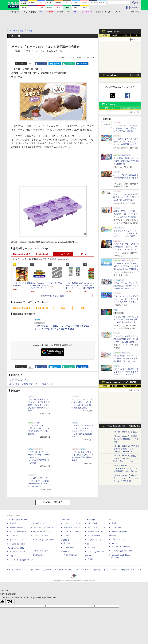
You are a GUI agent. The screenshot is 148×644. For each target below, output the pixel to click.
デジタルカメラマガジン (19, 552)
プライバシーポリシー (83, 570)
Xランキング (112, 104)
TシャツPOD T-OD (71, 532)
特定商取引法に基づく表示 (131, 570)
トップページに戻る (53, 502)
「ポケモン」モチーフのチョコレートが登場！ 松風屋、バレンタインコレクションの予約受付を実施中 (39, 405)
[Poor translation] (10, 602)
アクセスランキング (115, 32)
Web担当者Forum (16, 527)
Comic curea (117, 527)
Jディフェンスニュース (96, 527)
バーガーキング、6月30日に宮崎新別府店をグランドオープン (126, 178)
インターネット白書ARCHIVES (22, 560)
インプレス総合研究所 (18, 532)
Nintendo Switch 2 (22, 254)
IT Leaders (14, 536)
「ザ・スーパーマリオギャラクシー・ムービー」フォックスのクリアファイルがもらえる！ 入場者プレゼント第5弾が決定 (126, 302)
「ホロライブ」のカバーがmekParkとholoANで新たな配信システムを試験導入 (125, 128)
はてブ (57, 64)
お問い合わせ (35, 570)
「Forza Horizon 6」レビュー (126, 432)
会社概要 (97, 570)
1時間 (105, 35)
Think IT (13, 523)
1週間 (125, 35)
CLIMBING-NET (70, 547)
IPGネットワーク (116, 543)
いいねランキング (130, 108)
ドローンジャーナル (17, 540)
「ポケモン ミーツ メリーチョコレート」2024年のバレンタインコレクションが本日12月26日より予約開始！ (39, 457)
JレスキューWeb (94, 536)
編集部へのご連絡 (65, 570)
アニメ (84, 254)
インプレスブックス (41, 551)
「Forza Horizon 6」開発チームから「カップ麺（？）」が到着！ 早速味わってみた (126, 458)
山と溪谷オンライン (71, 543)
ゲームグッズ (63, 254)
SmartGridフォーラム (41, 523)
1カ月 (136, 35)
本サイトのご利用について (17, 570)
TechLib (91, 559)
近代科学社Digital (70, 555)
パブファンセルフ (119, 539)
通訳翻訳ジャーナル (95, 532)
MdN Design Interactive (96, 552)
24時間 (115, 35)
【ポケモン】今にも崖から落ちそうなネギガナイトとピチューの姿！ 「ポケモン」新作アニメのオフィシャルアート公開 (126, 374)
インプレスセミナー (41, 536)
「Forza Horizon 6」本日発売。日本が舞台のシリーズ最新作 (126, 439)
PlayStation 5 (42, 254)
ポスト (23, 64)
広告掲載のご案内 (49, 570)
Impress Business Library (43, 532)
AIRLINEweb (93, 523)
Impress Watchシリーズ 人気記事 (121, 382)
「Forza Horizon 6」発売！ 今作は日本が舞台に (123, 427)
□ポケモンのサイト (19, 380)
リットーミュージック (72, 523)
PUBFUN (113, 536)
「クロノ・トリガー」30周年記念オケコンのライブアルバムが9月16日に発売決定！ (126, 197)
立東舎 (66, 536)
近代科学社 (65, 552)
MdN (87, 544)
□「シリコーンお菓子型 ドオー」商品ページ (31, 384)
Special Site (112, 75)
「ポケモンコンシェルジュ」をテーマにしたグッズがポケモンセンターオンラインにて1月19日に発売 (82, 431)
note (70, 64)
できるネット (15, 556)
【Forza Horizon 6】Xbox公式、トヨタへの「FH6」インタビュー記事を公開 (126, 478)
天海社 (114, 523)
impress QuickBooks (119, 532)
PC (68, 12)
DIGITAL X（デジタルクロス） (45, 540)
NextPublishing (39, 555)
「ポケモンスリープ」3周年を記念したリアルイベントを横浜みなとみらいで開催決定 (126, 266)
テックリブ (89, 556)
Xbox (63, 308)
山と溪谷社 (65, 540)
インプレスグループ (111, 570)
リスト (31, 64)
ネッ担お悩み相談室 (17, 544)
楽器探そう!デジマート (72, 527)
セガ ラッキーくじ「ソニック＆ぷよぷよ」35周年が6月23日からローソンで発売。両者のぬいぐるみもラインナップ (126, 236)
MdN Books (92, 547)
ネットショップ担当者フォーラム (46, 527)
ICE (111, 520)
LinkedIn (84, 64)
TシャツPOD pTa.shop (121, 547)
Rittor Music (66, 520)
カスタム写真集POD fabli (122, 551)
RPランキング (110, 108)
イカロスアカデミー (95, 540)
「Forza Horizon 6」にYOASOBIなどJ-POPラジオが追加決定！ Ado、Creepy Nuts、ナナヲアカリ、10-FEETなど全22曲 (125, 471)
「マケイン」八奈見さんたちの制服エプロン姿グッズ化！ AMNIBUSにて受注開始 (126, 339)
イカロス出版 (90, 520)
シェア (43, 64)
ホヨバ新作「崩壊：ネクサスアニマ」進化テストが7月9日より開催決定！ (126, 161)
